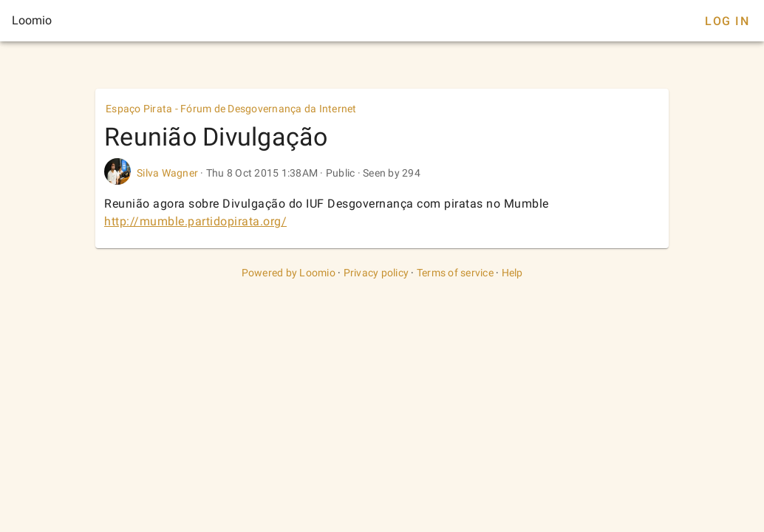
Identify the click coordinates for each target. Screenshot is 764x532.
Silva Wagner (167, 173)
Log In (727, 21)
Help (512, 273)
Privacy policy (376, 273)
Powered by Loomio (289, 273)
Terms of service (455, 273)
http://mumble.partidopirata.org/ (195, 221)
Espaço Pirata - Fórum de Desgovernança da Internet (231, 109)
